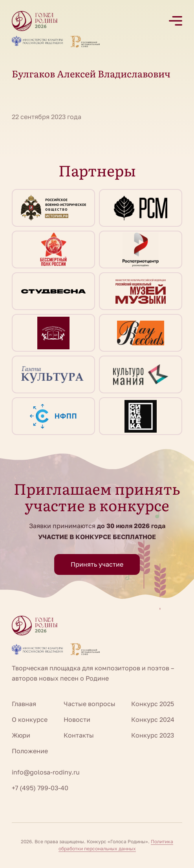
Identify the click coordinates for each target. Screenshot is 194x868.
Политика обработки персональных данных (116, 845)
